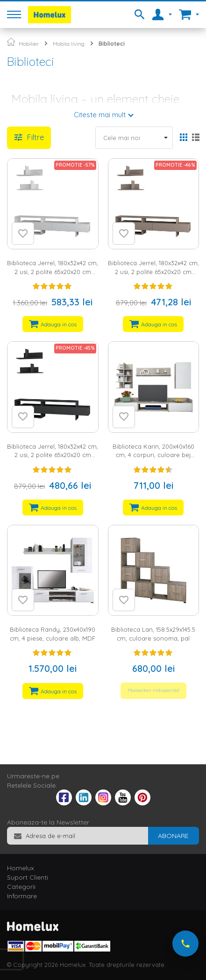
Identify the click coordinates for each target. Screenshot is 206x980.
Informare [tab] (22, 896)
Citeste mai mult (100, 115)
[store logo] (50, 15)
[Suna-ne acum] (185, 944)
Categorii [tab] (21, 887)
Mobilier (29, 44)
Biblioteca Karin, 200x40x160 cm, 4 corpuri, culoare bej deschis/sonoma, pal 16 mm (153, 455)
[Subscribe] (173, 836)
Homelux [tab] (21, 868)
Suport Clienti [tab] (28, 877)
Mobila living (69, 44)
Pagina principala (11, 42)
